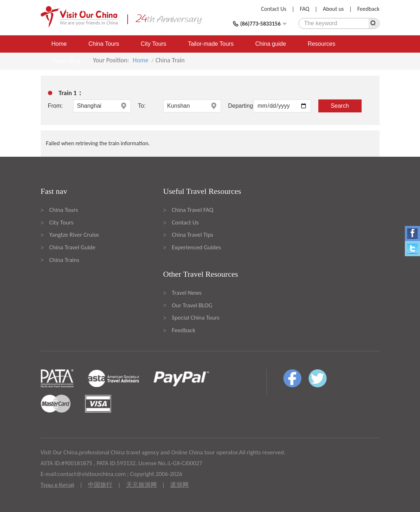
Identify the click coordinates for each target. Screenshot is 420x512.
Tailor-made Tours (211, 44)
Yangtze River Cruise (74, 235)
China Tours (104, 44)
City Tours (153, 44)
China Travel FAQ (193, 210)
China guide (271, 44)
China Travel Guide (72, 247)
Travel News (187, 293)
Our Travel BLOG (192, 305)
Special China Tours (196, 318)
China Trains (64, 260)
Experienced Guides (196, 247)
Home (59, 44)
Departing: (241, 106)
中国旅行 (100, 485)
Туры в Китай (58, 485)
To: (142, 106)
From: (56, 106)
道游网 (179, 485)
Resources (321, 44)
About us (333, 9)
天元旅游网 (142, 485)
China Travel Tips (193, 235)
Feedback (368, 9)
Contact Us (274, 9)
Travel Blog (66, 61)
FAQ (305, 9)
